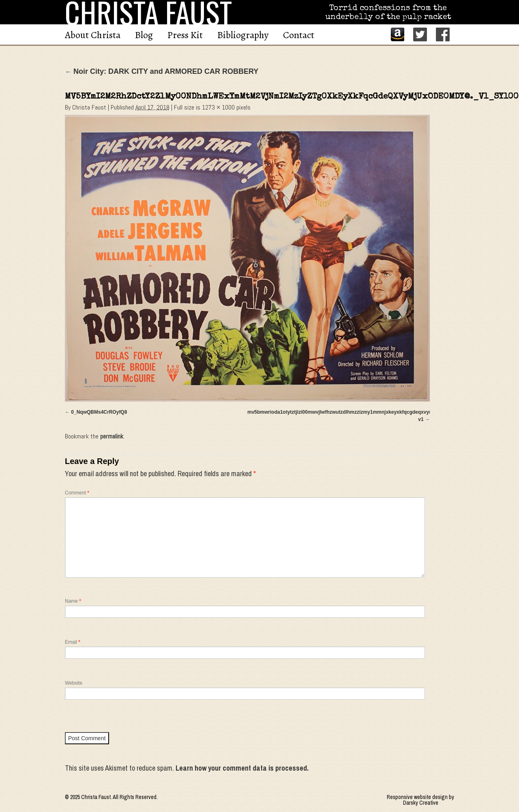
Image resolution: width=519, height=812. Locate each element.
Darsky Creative (421, 803)
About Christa (93, 35)
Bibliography (243, 35)
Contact (299, 35)
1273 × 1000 (218, 107)
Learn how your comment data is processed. (242, 768)
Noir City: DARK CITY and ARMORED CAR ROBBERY (162, 71)
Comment (77, 493)
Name (73, 601)
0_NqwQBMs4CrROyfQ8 (99, 412)
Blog (144, 35)
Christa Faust (89, 107)
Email (73, 642)
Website (74, 683)
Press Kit (185, 35)
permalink (112, 436)
